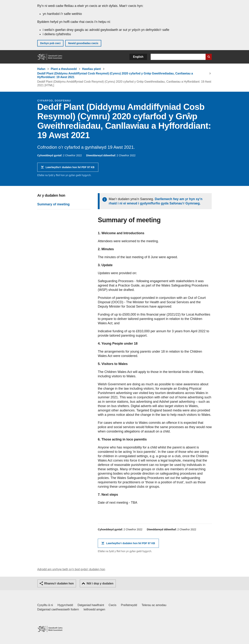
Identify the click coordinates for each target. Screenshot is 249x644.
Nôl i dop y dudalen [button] (100, 583)
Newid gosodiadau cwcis (83, 43)
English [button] (138, 57)
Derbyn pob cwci (50, 43)
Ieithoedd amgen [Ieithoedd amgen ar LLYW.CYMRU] (94, 609)
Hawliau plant (91, 69)
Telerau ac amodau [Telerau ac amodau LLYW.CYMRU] (154, 605)
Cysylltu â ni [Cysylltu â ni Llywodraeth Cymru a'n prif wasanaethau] (45, 605)
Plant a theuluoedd (64, 69)
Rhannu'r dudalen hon (59, 583)
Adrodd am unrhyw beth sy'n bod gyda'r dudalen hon (71, 569)
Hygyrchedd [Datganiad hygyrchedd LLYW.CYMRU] (65, 605)
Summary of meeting (53, 204)
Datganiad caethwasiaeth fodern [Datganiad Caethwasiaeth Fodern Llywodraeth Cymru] (58, 609)
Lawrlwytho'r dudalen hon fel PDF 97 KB (70, 169)
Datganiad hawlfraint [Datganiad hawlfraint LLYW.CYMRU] (91, 605)
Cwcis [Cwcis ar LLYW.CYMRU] (113, 605)
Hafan (41, 69)
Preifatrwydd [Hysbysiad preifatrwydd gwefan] (129, 605)
